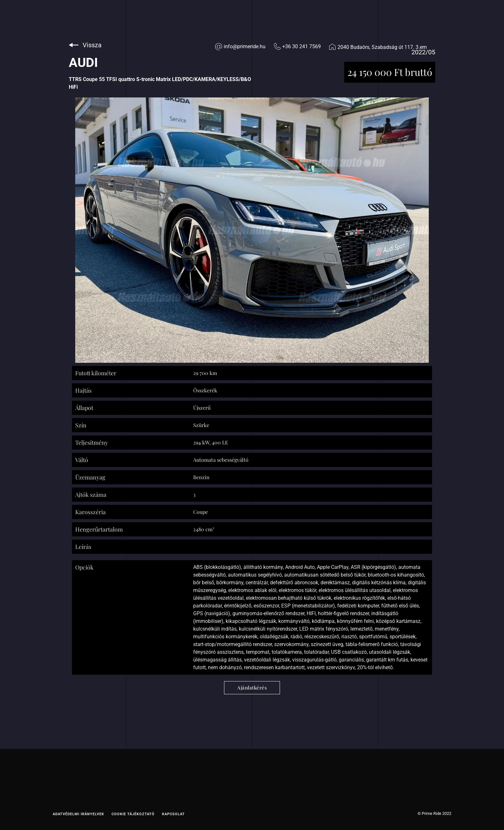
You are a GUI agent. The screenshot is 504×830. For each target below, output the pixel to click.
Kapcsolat (173, 814)
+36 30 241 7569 (301, 46)
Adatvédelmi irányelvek (78, 814)
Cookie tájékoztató (133, 814)
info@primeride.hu (245, 46)
